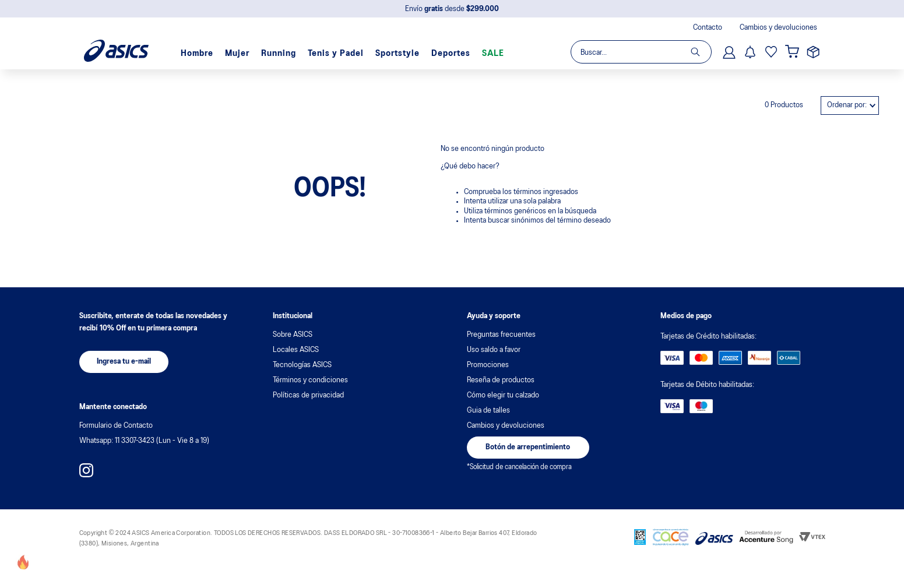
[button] (124, 362)
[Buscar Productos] (701, 52)
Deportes (451, 54)
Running (279, 54)
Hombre (197, 54)
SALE (493, 54)
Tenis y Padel (336, 54)
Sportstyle (398, 54)
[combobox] (641, 52)
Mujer (237, 54)
